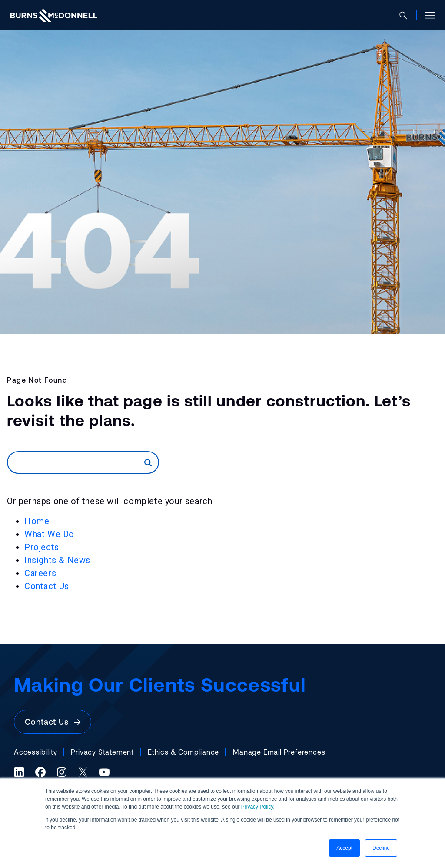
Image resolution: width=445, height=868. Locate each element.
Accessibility (35, 752)
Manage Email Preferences (279, 752)
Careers (40, 573)
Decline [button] (381, 848)
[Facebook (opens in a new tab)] (40, 772)
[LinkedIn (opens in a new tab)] (19, 772)
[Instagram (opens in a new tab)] (62, 772)
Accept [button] (344, 848)
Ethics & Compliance (183, 752)
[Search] (76, 462)
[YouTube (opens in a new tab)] (104, 772)
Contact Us (47, 586)
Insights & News (57, 560)
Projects (42, 547)
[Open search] (407, 15)
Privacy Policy (257, 807)
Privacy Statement (102, 752)
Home (37, 521)
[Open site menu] (427, 15)
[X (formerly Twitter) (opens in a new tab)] (83, 772)
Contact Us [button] (53, 722)
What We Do (49, 534)
